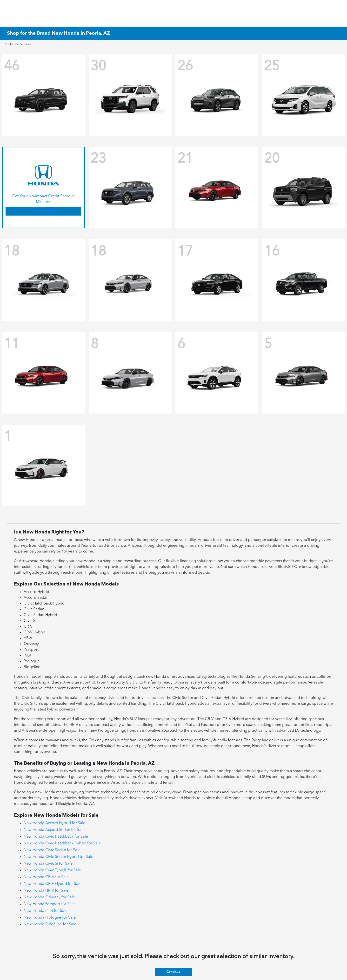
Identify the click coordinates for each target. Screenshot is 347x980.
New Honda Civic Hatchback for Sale (56, 837)
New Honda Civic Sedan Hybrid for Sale (58, 857)
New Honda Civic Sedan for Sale (52, 850)
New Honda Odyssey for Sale (49, 897)
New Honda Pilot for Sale (46, 911)
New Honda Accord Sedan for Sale (54, 830)
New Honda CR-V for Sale (46, 877)
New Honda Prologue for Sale (50, 918)
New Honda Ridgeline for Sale (50, 924)
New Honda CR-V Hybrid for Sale (53, 884)
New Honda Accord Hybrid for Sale (54, 823)
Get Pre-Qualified (43, 211)
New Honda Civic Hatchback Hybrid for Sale (62, 843)
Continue (173, 972)
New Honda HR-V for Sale (46, 891)
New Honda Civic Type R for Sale (52, 870)
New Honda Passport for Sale (49, 904)
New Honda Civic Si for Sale (48, 864)
